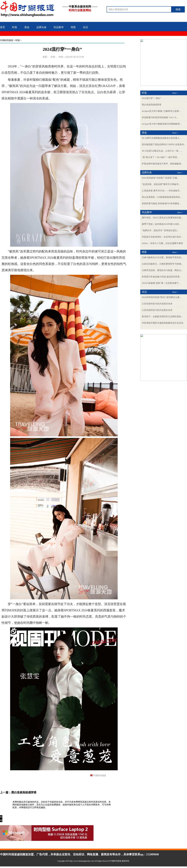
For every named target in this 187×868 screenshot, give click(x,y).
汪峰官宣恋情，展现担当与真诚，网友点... (162, 270)
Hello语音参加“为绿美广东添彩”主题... (160, 178)
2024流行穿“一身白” (151, 98)
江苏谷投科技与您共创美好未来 (157, 304)
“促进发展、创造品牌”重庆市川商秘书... (161, 184)
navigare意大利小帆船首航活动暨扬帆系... (162, 124)
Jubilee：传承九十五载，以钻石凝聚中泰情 (162, 243)
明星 (73, 27)
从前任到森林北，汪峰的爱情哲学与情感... (162, 264)
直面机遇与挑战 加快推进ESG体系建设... (161, 203)
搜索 (178, 9)
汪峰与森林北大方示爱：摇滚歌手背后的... (162, 258)
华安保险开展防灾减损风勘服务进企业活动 (163, 323)
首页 (2, 27)
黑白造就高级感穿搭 (24, 792)
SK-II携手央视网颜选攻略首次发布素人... (161, 138)
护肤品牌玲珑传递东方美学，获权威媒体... (162, 164)
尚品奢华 (59, 27)
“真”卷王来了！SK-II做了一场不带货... (160, 157)
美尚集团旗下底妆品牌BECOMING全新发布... (164, 144)
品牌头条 (41, 27)
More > (175, 93)
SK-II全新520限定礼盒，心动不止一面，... (162, 151)
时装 (15, 27)
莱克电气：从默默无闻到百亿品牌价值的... (162, 317)
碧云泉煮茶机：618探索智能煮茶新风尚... (162, 197)
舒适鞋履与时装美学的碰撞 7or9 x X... (160, 117)
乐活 (85, 27)
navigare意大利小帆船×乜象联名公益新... (161, 111)
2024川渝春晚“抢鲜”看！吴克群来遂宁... (161, 283)
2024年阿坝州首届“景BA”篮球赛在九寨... (161, 297)
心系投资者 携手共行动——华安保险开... (161, 191)
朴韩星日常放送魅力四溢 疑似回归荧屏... (161, 277)
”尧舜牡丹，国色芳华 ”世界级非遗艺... (160, 231)
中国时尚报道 (7, 40)
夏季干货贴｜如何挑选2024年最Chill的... (161, 224)
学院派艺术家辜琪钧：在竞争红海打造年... (162, 237)
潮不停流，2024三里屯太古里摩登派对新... (162, 218)
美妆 (27, 27)
